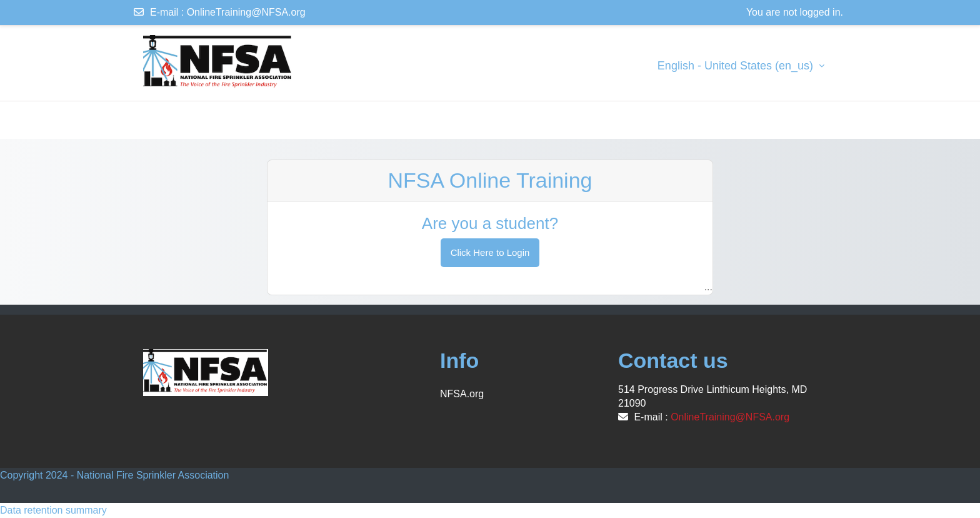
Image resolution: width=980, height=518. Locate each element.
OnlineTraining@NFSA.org (246, 12)
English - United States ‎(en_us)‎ (737, 66)
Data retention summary (53, 510)
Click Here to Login (490, 252)
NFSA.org (462, 394)
